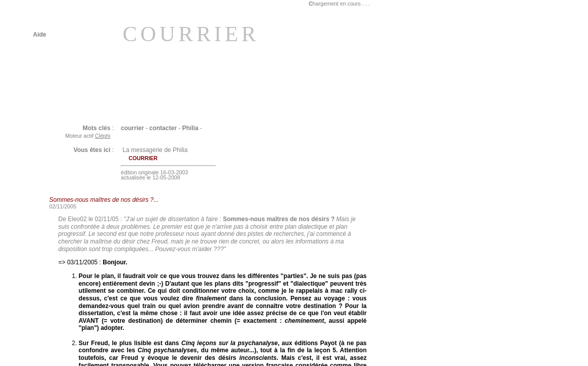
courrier (132, 128)
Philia (190, 128)
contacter (163, 128)
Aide (40, 35)
